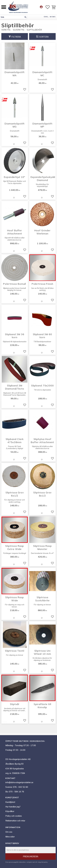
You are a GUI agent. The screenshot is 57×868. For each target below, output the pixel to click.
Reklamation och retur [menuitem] (15, 821)
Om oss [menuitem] (9, 832)
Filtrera (16, 37)
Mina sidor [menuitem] (10, 837)
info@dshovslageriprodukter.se (19, 782)
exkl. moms (50, 17)
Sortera (44, 37)
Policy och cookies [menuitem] (14, 816)
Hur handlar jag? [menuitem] (13, 807)
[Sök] (25, 17)
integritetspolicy (43, 862)
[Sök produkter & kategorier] (12, 17)
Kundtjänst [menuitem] (10, 802)
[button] (4, 7)
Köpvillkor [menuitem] (10, 811)
